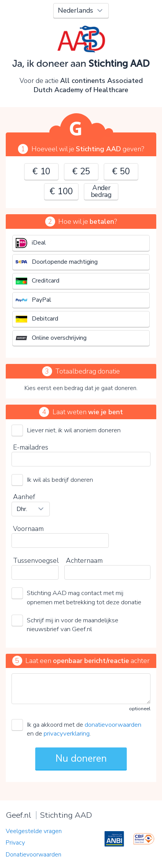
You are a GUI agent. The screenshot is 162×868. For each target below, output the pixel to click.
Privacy (15, 843)
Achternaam (84, 560)
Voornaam (28, 529)
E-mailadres (31, 447)
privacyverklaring (67, 733)
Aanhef (24, 497)
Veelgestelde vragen (34, 831)
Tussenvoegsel (36, 560)
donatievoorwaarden (113, 725)
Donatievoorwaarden (34, 855)
